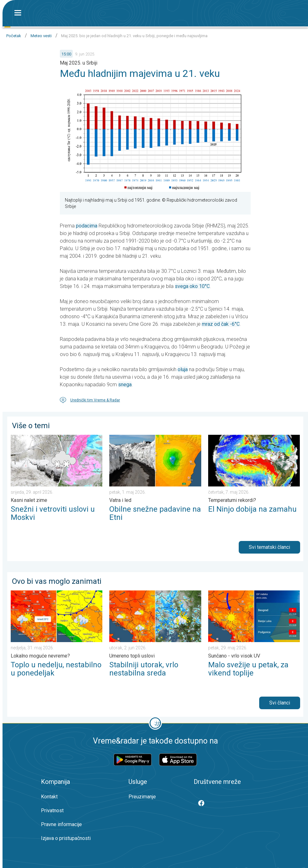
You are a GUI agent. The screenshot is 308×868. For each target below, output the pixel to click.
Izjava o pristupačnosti (66, 838)
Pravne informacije (61, 824)
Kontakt (49, 797)
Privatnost (52, 811)
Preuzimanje (142, 797)
